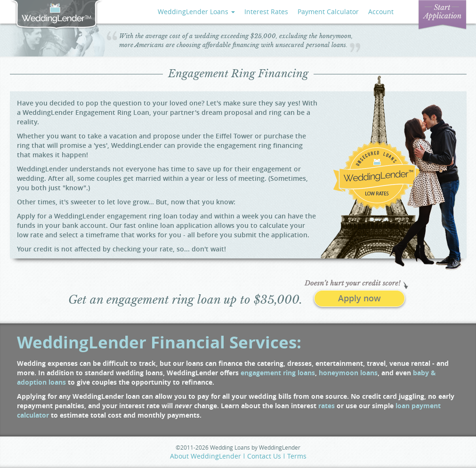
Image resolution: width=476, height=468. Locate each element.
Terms (297, 456)
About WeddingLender (206, 456)
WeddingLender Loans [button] (196, 12)
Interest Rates (266, 12)
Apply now (359, 298)
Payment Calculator (328, 12)
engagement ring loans (278, 373)
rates (327, 406)
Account (381, 12)
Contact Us (264, 456)
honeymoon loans (348, 373)
